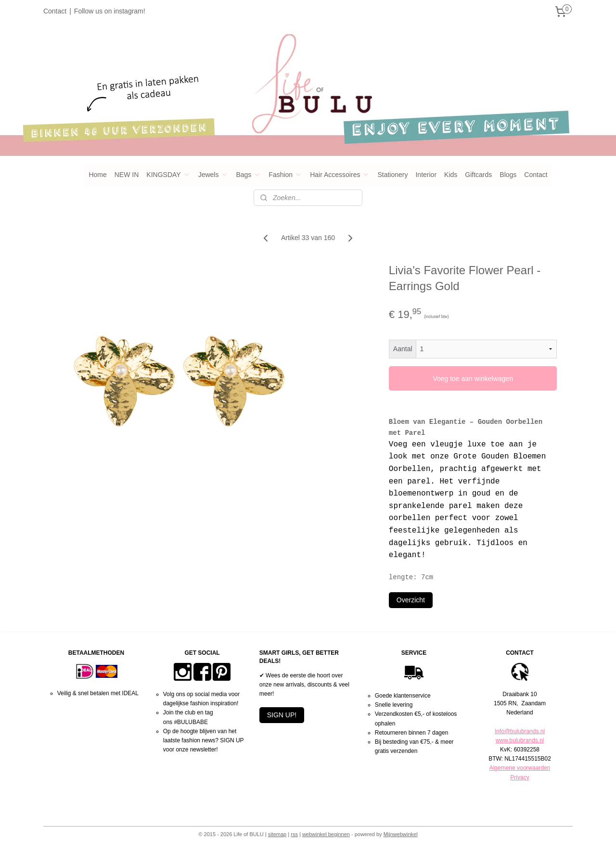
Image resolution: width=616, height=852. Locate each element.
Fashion (285, 175)
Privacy (520, 777)
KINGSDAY (168, 175)
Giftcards (478, 175)
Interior (426, 175)
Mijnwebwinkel (401, 834)
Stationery (392, 175)
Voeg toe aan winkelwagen (473, 379)
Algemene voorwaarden (520, 768)
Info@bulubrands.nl (520, 731)
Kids (451, 175)
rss (294, 834)
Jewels (213, 175)
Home (97, 175)
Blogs (508, 175)
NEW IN (127, 175)
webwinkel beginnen (326, 834)
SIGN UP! (282, 715)
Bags (248, 175)
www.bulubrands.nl (520, 740)
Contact (55, 11)
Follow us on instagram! (110, 11)
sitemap (277, 834)
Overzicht (411, 600)
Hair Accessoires (340, 175)
